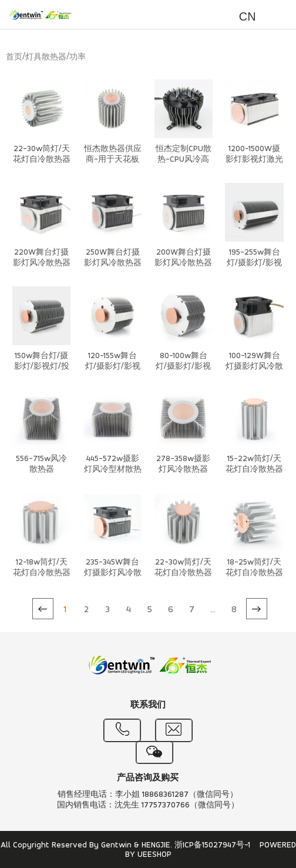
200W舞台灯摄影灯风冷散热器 (183, 258)
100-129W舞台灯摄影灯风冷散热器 (254, 367)
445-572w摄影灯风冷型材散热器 (113, 470)
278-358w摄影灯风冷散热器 (183, 464)
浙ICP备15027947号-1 (212, 845)
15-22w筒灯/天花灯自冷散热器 (254, 464)
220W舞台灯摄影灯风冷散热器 (42, 258)
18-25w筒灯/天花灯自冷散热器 (254, 568)
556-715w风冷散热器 (41, 464)
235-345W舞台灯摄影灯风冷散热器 (113, 573)
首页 (14, 57)
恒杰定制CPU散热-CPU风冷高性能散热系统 (184, 160)
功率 (78, 57)
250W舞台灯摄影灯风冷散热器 (113, 258)
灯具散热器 (46, 57)
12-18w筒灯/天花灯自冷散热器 (42, 568)
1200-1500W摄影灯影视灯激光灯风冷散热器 (254, 160)
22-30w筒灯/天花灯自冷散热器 (42, 154)
